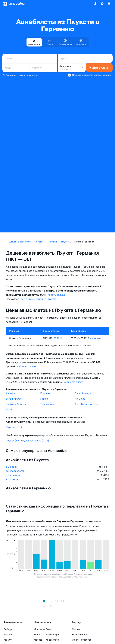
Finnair (44, 399)
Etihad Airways (14, 399)
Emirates (45, 393)
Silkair (9, 409)
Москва (76, 629)
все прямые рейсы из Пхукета (39, 299)
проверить (96, 338)
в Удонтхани (13, 475)
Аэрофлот (12, 393)
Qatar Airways (83, 393)
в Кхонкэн (12, 479)
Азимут (8, 640)
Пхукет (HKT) (14, 427)
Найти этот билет (27, 366)
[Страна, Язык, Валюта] (109, 4)
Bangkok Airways (16, 404)
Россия (8, 635)
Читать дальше (57, 295)
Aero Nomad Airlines (87, 404)
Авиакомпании (13, 622)
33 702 (58, 338)
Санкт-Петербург (82, 640)
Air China (80, 399)
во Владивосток (15, 471)
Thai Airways (48, 404)
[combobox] (30, 58)
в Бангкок (12, 467)
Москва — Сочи (43, 629)
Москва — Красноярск (46, 640)
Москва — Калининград (47, 635)
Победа (8, 629)
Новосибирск (79, 635)
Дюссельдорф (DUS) (37, 441)
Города (77, 622)
